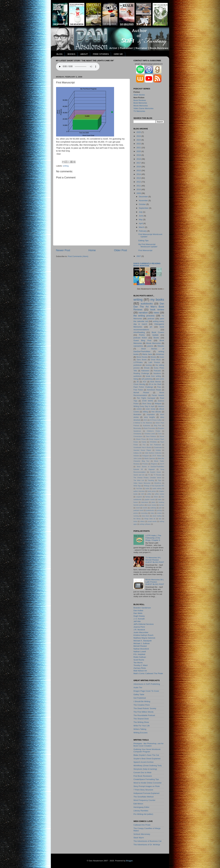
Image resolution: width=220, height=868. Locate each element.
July (141, 212)
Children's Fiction (154, 431)
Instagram (146, 456)
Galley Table (139, 694)
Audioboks (147, 426)
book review (157, 309)
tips (160, 519)
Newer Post (63, 250)
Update (155, 335)
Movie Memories (141, 106)
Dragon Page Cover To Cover (146, 691)
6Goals (147, 368)
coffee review (159, 494)
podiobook (138, 365)
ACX (145, 382)
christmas (160, 354)
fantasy (148, 497)
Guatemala (158, 447)
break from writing (153, 376)
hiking (136, 379)
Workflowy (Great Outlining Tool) (148, 766)
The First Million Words (143, 712)
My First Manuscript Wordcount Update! (148, 245)
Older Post (121, 250)
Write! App (137, 486)
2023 (139, 140)
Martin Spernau (150, 458)
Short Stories (139, 95)
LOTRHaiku (138, 362)
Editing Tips (143, 241)
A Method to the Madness (143, 423)
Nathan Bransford (141, 649)
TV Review (157, 475)
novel (138, 508)
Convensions (138, 436)
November (144, 201)
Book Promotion (150, 428)
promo (136, 513)
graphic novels (150, 499)
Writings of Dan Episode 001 (154, 486)
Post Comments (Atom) (78, 256)
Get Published (155, 445)
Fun (144, 445)
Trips (160, 480)
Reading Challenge (141, 373)
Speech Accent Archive (143, 762)
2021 (139, 148)
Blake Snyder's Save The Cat (146, 755)
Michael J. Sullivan (142, 643)
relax (152, 513)
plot (160, 508)
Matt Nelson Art (140, 671)
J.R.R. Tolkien (157, 456)
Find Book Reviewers (143, 776)
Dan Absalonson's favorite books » (151, 289)
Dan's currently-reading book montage (147, 265)
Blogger (129, 861)
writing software (145, 524)
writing (66, 166)
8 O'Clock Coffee (156, 420)
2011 (139, 186)
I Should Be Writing (142, 701)
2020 (139, 151)
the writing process (144, 316)
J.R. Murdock (139, 630)
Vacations (157, 373)
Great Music (156, 360)
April (141, 223)
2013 (139, 178)
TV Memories (139, 111)
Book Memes (156, 382)
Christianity (137, 434)
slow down (146, 516)
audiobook (138, 376)
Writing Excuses (141, 733)
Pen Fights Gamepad (146, 398)
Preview (145, 464)
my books (157, 300)
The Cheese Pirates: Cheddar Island (147, 478)
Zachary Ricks (140, 668)
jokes (153, 502)
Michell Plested (141, 393)
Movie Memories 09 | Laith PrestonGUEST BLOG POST (155, 582)
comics (139, 409)
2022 (139, 144)
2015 (139, 170)
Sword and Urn (139, 475)
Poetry (142, 335)
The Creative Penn (142, 705)
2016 (139, 167)
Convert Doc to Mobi (142, 772)
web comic (160, 379)
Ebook (162, 436)
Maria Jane (147, 354)
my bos (162, 505)
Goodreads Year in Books (142, 447)
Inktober (136, 456)
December (144, 197)
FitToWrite (153, 442)
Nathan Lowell (140, 652)
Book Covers (158, 332)
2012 (139, 182)
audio (147, 488)
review (159, 513)
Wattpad (158, 404)
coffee (149, 494)
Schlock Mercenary (142, 834)
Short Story (147, 404)
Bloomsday (137, 428)
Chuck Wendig (139, 384)
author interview (139, 491)
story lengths (149, 417)
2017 (139, 163)
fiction (156, 497)
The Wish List (139, 480)
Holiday (158, 450)
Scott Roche (139, 660)
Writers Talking (140, 729)
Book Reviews (140, 100)
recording (144, 513)
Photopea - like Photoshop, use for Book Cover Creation (148, 745)
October (143, 204)
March (142, 227)
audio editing (157, 488)
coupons (139, 497)
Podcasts (157, 371)
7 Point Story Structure (143, 790)
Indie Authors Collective (153, 453)
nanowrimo (138, 346)
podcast (151, 319)
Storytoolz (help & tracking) (145, 769)
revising (149, 365)
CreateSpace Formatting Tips (146, 779)
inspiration (151, 414)
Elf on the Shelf (155, 384)
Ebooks (161, 346)
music (162, 357)
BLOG (60, 54)
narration (143, 313)
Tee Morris (138, 663)
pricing (159, 510)
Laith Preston (154, 362)
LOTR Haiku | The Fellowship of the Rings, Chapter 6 (153, 538)
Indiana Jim (138, 453)
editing (145, 412)
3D (138, 382)
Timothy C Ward (141, 665)
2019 (139, 155)
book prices (152, 491)
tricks (135, 521)
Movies (153, 357)
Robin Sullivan (140, 657)
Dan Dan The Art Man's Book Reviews (149, 307)
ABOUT (84, 54)
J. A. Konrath (139, 619)
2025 (139, 132)
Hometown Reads (154, 390)
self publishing (147, 379)
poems (150, 346)
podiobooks (150, 510)
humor (136, 502)
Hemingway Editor (141, 807)
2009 (139, 193)
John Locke (138, 458)
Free (159, 387)
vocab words (152, 521)
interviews (145, 502)
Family (144, 442)
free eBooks (156, 412)
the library (137, 519)
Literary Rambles (141, 811)
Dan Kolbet (138, 611)
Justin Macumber (141, 632)
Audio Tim (138, 688)
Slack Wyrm (139, 838)
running (136, 516)
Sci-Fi (162, 464)
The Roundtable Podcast (144, 715)
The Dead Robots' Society (145, 708)
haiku (160, 499)
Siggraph (152, 469)
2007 (139, 256)
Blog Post (158, 426)
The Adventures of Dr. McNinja (147, 845)
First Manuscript (145, 250)
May (141, 220)
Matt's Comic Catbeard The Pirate (148, 673)
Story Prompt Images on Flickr (147, 786)
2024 (139, 136)
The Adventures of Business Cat (147, 841)
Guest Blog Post (142, 340)
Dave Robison (151, 436)
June (141, 216)
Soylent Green (156, 472)
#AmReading (139, 332)
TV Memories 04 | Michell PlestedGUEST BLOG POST (155, 560)
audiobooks (147, 304)
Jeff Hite (137, 621)
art (151, 327)
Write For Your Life (142, 726)
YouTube (139, 488)
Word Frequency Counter (144, 800)
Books (156, 338)
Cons (160, 434)
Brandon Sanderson (142, 608)
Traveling (151, 480)
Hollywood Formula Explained (146, 793)
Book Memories (140, 103)
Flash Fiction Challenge (143, 387)
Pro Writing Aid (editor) (143, 814)
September (144, 208)
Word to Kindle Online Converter (148, 783)
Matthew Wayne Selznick (144, 638)
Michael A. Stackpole (143, 641)
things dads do (150, 519)
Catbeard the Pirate (142, 825)
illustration (137, 414)
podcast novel (138, 510)
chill (142, 494)
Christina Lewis (150, 434)
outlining (153, 508)
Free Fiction (138, 390)
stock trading (157, 516)
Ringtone (154, 464)
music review (152, 505)
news (156, 313)
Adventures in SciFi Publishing (147, 684)
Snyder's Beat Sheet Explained (147, 759)
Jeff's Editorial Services (144, 624)
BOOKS (71, 54)
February (143, 231)
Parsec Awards (158, 395)
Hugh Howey (139, 616)
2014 (139, 174)
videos (142, 521)
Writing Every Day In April (144, 406)
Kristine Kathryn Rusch (143, 635)
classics (161, 406)
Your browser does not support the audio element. (78, 67)
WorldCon (158, 483)
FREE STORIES (101, 54)
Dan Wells (138, 613)
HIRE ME (118, 54)
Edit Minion (138, 804)
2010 (139, 189)
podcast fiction (140, 338)
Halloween (145, 371)
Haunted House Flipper (142, 450)
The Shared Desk (141, 719)
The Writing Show (141, 722)
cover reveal (150, 409)
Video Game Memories (143, 108)
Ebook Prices (141, 439)
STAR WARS (148, 401)
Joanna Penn (139, 627)
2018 (139, 159)
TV (149, 475)
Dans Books (142, 360)
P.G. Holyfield (139, 654)
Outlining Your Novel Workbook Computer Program (147, 750)
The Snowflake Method (143, 797)
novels (145, 508)
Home (92, 250)
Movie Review (142, 357)
